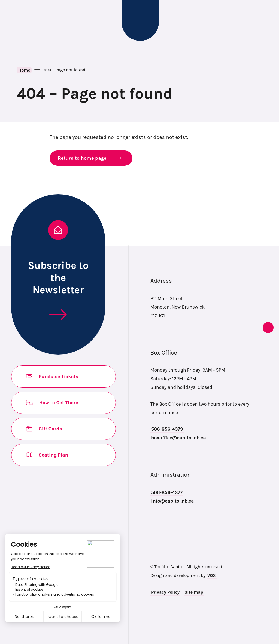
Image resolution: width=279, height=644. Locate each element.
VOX (212, 575)
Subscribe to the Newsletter (58, 278)
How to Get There (52, 403)
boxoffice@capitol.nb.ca (179, 438)
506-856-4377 (167, 492)
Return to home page (82, 158)
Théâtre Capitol (140, 20)
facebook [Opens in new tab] (257, 282)
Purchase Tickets (52, 377)
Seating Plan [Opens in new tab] (47, 455)
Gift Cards (44, 429)
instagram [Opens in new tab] (257, 296)
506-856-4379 (167, 429)
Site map (194, 592)
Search (267, 20)
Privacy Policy (165, 592)
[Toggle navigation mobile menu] (13, 20)
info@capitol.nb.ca (173, 501)
